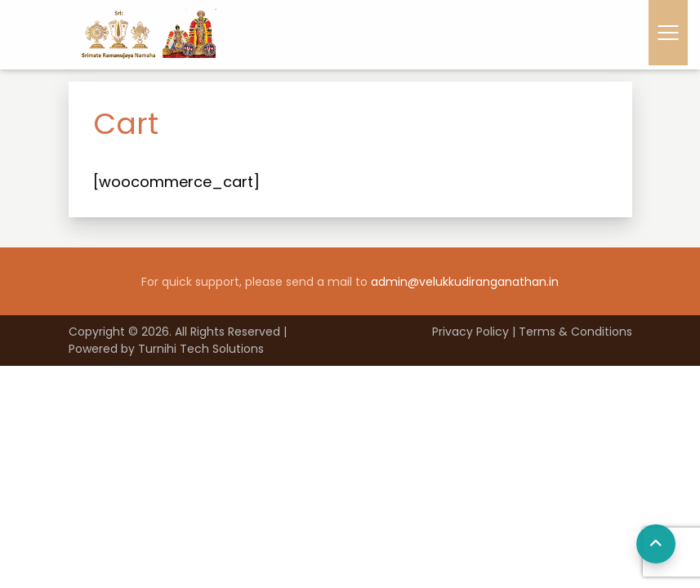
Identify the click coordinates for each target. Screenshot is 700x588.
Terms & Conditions (575, 332)
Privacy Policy (470, 332)
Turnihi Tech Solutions (201, 349)
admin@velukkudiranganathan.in (465, 282)
